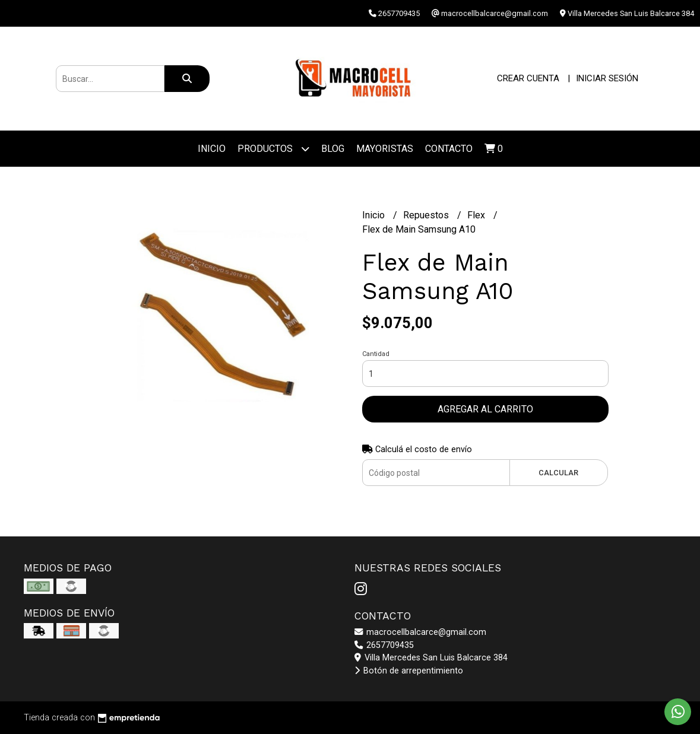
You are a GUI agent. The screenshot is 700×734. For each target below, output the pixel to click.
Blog (333, 149)
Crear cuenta (528, 78)
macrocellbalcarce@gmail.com (420, 632)
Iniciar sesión (607, 78)
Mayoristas (385, 149)
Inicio (212, 149)
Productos (273, 149)
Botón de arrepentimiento (409, 671)
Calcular (558, 473)
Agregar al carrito (485, 409)
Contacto (449, 149)
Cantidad (376, 354)
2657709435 (384, 645)
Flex (477, 215)
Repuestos (427, 215)
